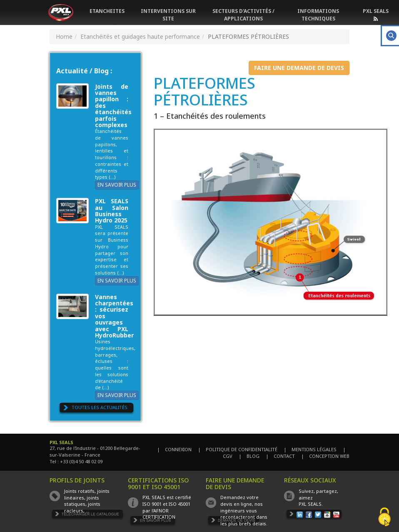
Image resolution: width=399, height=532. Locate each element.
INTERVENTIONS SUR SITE (168, 15)
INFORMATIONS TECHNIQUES (318, 15)
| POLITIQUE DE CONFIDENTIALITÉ (238, 449)
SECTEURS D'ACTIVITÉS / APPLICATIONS (243, 15)
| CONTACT (280, 456)
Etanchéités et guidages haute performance (140, 36)
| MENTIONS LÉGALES (310, 449)
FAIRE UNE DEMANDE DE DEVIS (299, 68)
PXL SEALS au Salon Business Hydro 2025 (112, 211)
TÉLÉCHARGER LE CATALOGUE (87, 515)
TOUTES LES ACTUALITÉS (100, 407)
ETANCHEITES (107, 11)
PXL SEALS (376, 11)
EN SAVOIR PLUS (117, 185)
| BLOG (249, 456)
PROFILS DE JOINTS (77, 480)
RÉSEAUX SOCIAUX (310, 480)
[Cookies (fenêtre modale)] (384, 518)
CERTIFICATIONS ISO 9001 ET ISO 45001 (158, 483)
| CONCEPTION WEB (325, 456)
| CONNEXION (174, 449)
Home (64, 36)
